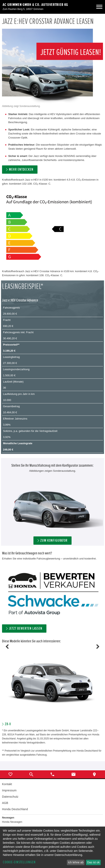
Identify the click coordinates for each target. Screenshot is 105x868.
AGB (5, 803)
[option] (52, 687)
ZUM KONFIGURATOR (54, 541)
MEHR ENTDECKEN (21, 170)
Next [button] (98, 647)
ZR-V (8, 724)
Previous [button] (7, 647)
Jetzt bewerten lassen (26, 629)
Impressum (9, 790)
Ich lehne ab (76, 862)
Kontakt (7, 784)
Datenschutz (10, 797)
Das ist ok (93, 862)
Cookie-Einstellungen (19, 862)
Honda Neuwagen (12, 822)
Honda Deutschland (15, 809)
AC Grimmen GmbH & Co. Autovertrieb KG (35, 5)
